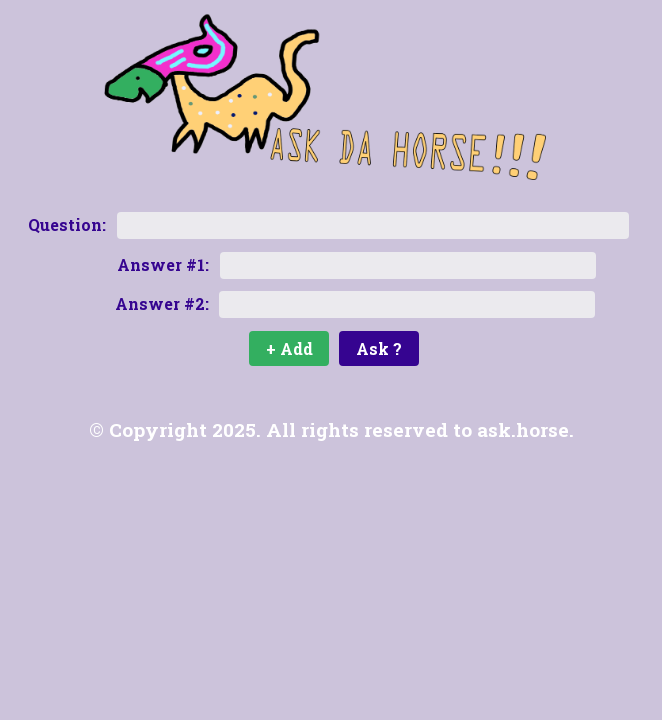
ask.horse (523, 429)
